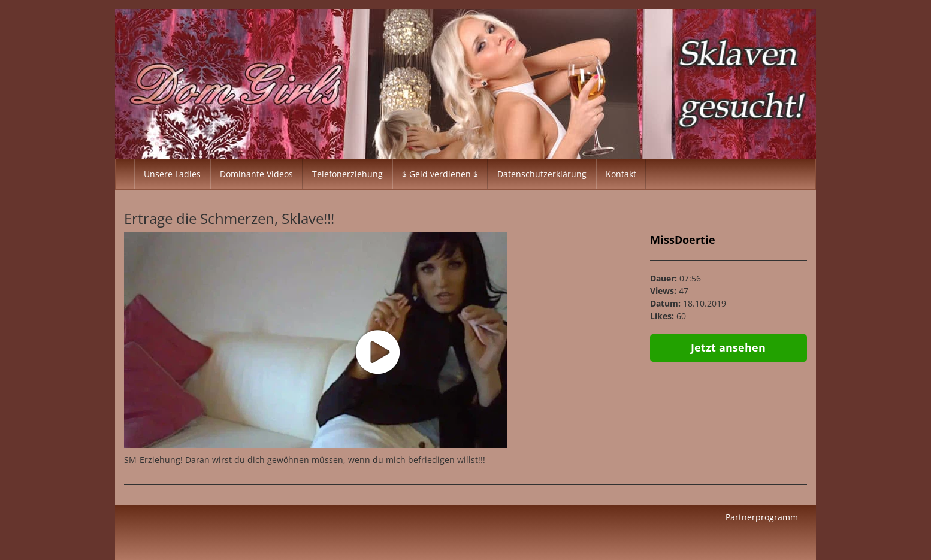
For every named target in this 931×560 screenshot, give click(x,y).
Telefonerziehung (347, 174)
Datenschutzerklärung (542, 174)
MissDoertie (683, 240)
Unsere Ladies (172, 174)
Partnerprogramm (762, 517)
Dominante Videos (256, 174)
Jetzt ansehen (728, 347)
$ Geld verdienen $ (440, 174)
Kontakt (621, 174)
